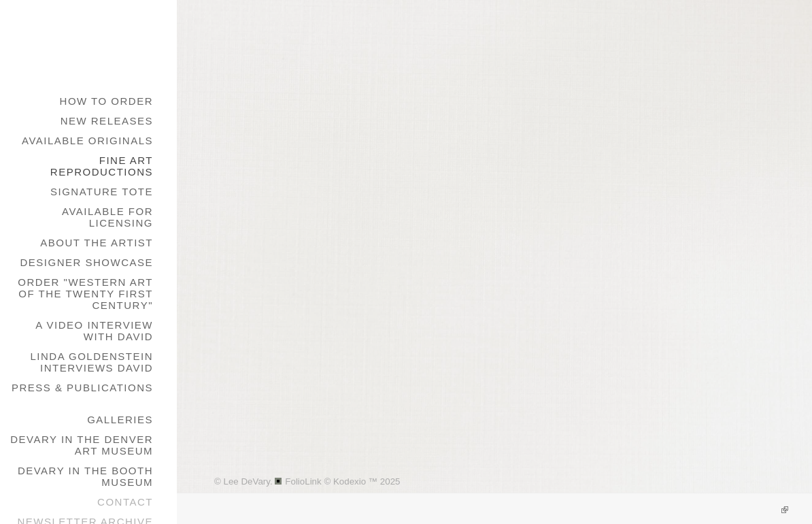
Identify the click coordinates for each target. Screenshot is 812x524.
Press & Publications (82, 388)
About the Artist (97, 243)
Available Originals (87, 141)
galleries (120, 420)
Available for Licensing (107, 217)
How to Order (106, 101)
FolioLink (303, 481)
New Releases (107, 121)
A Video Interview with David (94, 331)
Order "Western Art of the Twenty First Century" (85, 294)
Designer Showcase (86, 262)
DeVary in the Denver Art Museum (82, 445)
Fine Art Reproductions (102, 166)
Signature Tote (102, 192)
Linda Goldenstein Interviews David (91, 362)
